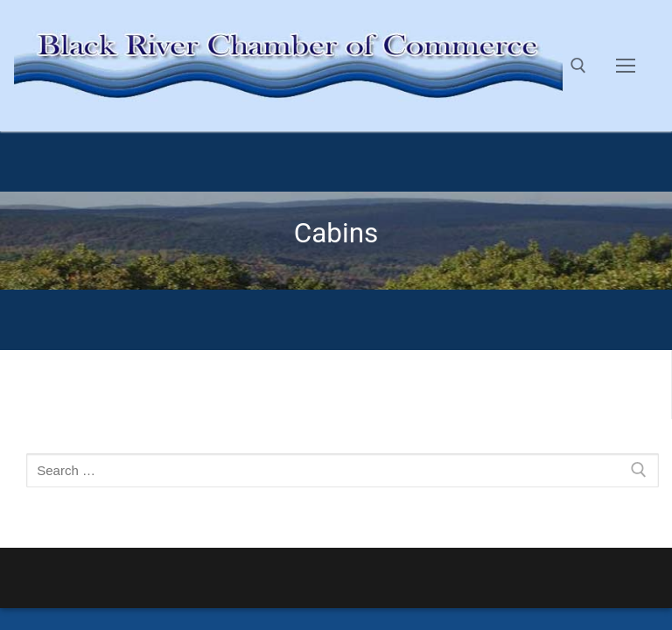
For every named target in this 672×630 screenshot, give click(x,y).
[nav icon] (626, 65)
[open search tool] (578, 66)
